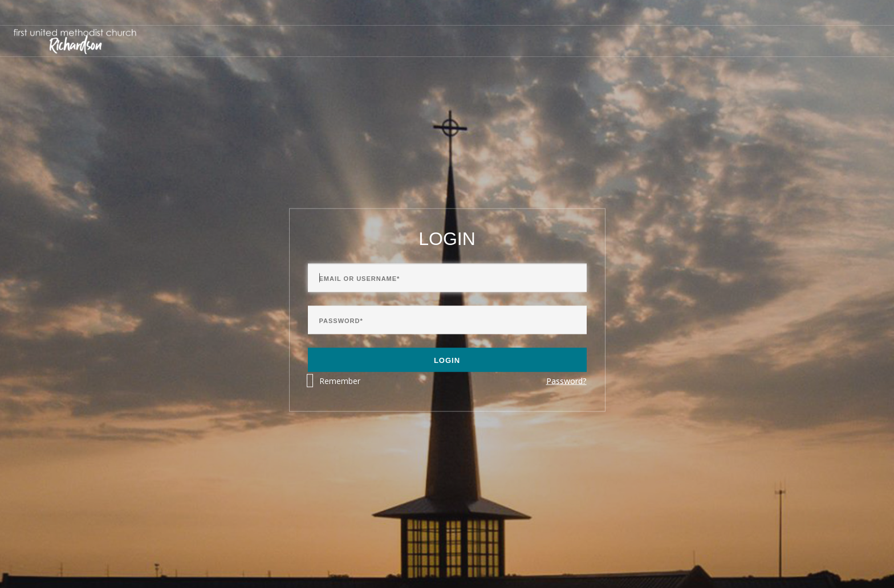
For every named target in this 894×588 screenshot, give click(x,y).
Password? (566, 381)
